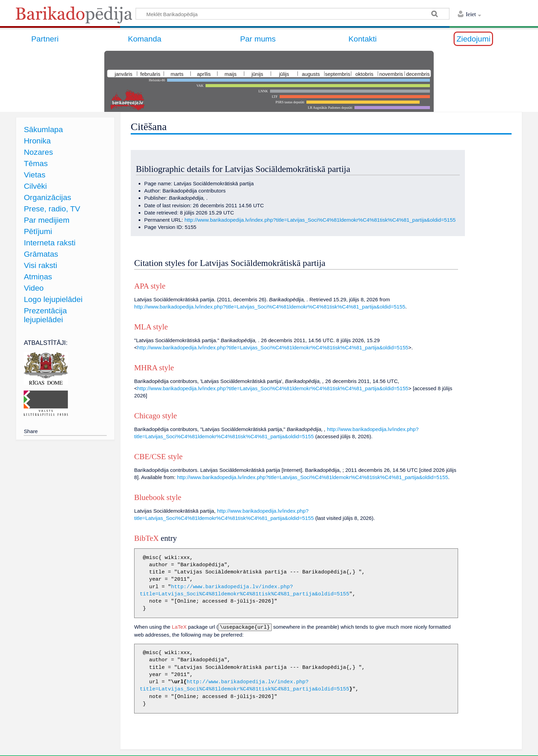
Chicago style (156, 416)
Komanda (145, 39)
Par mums (258, 39)
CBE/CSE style (158, 457)
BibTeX (147, 538)
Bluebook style (158, 497)
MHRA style (154, 368)
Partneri (45, 39)
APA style (150, 286)
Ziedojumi (473, 39)
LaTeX (179, 627)
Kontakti (363, 39)
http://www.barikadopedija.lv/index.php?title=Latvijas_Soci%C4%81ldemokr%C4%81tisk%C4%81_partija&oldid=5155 (320, 220)
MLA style (151, 327)
